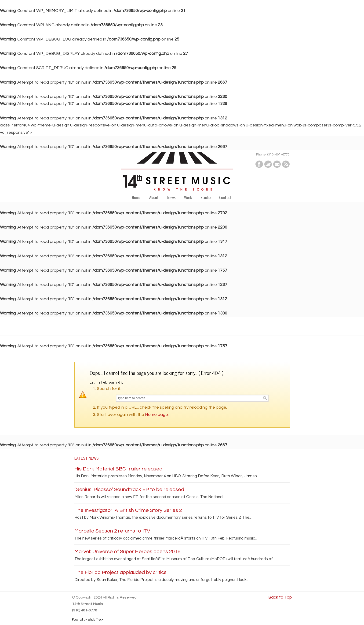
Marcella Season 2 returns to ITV (112, 531)
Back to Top (280, 597)
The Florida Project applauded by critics (120, 572)
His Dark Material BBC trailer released (118, 469)
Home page (157, 415)
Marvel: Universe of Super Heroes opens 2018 (127, 552)
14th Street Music (182, 174)
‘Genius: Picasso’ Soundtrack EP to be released (129, 490)
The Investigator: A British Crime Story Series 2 (128, 510)
